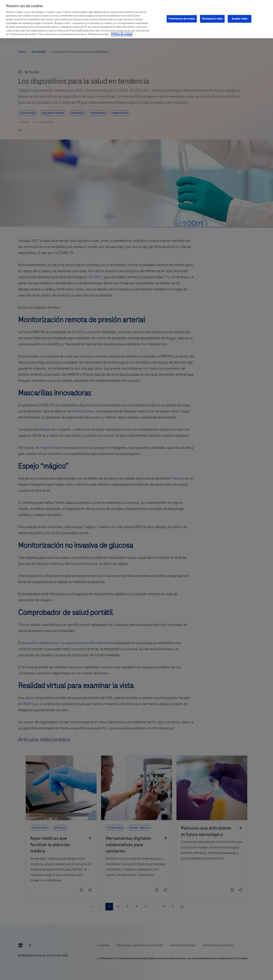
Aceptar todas (240, 19)
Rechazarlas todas (212, 19)
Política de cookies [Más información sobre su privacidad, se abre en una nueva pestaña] (122, 34)
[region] (136, 19)
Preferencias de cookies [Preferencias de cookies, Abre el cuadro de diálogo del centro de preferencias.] (182, 19)
